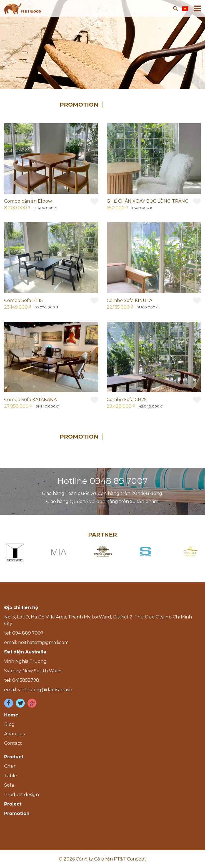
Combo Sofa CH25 (127, 400)
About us (14, 734)
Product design (22, 795)
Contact (13, 743)
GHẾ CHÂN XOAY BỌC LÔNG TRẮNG (148, 201)
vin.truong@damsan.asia (45, 690)
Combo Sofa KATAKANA (30, 400)
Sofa (9, 785)
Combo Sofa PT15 (23, 300)
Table (11, 776)
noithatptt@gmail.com (43, 642)
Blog (9, 724)
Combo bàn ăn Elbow (28, 201)
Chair (10, 766)
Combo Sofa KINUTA (129, 300)
